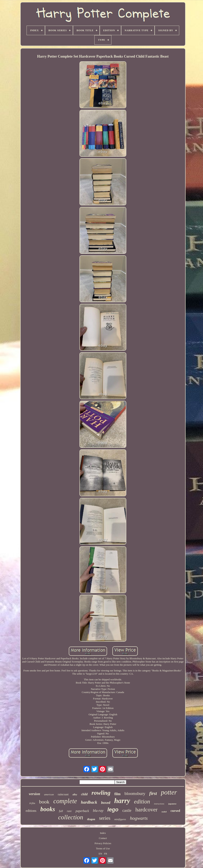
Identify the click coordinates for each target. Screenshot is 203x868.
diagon (91, 819)
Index (103, 833)
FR (106, 854)
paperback (82, 811)
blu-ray (98, 811)
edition (142, 801)
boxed (106, 803)
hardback (89, 802)
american (49, 794)
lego (113, 810)
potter (169, 792)
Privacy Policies (103, 843)
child (84, 794)
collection (71, 817)
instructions (159, 804)
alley (75, 795)
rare (69, 811)
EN (100, 854)
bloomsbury (135, 793)
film (117, 794)
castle (127, 810)
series (105, 818)
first (153, 793)
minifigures (120, 819)
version (34, 794)
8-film (32, 803)
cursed (175, 811)
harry (122, 801)
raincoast (63, 794)
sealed (164, 812)
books (48, 809)
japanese (172, 804)
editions (31, 811)
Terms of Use (103, 848)
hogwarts (139, 818)
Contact (103, 838)
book (44, 802)
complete (65, 801)
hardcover (147, 810)
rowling (101, 793)
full (61, 811)
